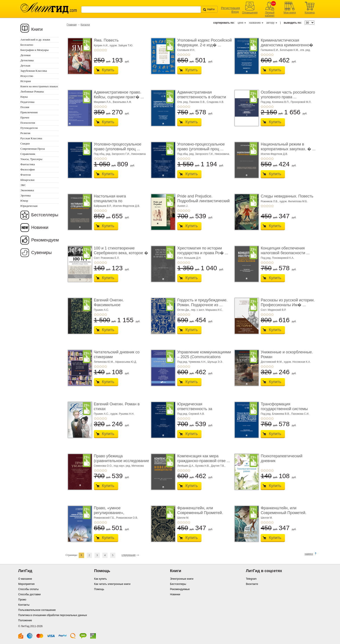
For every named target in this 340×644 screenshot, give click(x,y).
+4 (103, 50)
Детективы (27, 60)
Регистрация (230, 8)
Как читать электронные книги (112, 584)
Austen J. (183, 206)
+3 (100, 50)
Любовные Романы (32, 91)
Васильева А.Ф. (122, 102)
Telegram (251, 579)
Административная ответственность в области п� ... (202, 97)
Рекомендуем (45, 240)
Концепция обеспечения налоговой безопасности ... (285, 251)
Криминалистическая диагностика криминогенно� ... (287, 45)
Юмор (24, 201)
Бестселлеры (45, 215)
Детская (25, 66)
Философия (28, 169)
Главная (72, 25)
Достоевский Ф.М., (272, 362)
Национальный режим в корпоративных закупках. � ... (288, 147)
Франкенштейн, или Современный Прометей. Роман (284, 513)
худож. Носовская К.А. (297, 362)
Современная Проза (33, 149)
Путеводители (29, 128)
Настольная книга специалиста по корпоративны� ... (111, 201)
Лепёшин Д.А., (186, 466)
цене (241, 23)
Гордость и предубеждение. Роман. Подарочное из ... (202, 303)
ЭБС (23, 185)
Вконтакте (252, 584)
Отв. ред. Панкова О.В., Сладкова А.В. (201, 102)
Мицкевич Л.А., (103, 102)
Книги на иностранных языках (39, 86)
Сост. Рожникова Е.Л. (107, 258)
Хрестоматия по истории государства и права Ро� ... (203, 251)
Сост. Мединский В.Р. (273, 310)
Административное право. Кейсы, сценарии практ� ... (119, 95)
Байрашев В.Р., (103, 206)
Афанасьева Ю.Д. (126, 362)
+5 (106, 50)
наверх (309, 554)
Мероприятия (26, 584)
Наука (24, 97)
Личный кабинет (270, 14)
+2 (98, 50)
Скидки (25, 143)
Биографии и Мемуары (34, 50)
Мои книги (290, 13)
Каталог (85, 25)
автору (270, 23)
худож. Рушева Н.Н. (122, 414)
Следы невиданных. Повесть (287, 196)
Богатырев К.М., (290, 50)
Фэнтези (26, 175)
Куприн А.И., (102, 45)
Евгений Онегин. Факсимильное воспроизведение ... (112, 305)
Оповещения (250, 13)
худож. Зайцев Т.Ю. (121, 45)
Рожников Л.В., (270, 201)
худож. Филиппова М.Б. (294, 201)
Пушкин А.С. (101, 310)
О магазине (25, 579)
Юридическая (29, 206)
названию (255, 23)
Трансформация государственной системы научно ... (284, 409)
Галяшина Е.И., (270, 50)
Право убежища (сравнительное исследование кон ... (122, 461)
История (26, 81)
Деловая (25, 55)
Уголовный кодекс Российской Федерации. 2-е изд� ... (204, 43)
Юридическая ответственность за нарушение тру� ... (195, 409)
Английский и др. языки (35, 40)
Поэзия (25, 107)
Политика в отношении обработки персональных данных (53, 615)
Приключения (29, 112)
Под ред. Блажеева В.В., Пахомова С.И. (285, 414)
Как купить (101, 579)
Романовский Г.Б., (105, 518)
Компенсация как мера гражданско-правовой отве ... (204, 458)
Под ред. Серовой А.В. (191, 414)
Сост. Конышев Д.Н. (189, 258)
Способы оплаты (28, 589)
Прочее (25, 117)
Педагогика (27, 102)
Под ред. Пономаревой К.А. (277, 258)
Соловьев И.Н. (186, 50)
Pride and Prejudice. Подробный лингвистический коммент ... (203, 201)
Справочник (28, 154)
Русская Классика (31, 138)
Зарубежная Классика (34, 71)
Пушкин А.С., (102, 414)
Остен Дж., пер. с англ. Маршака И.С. (200, 310)
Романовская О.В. (127, 518)
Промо (22, 600)
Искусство (27, 76)
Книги (37, 29)
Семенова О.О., (104, 466)
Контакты (24, 605)
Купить (108, 70)
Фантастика (28, 164)
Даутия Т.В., (218, 466)
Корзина (310, 13)
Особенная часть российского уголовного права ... (288, 95)
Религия (25, 133)
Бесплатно (27, 45)
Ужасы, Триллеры (31, 159)
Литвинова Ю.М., (105, 362)
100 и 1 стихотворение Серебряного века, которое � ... (121, 253)
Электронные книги (182, 579)
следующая (128, 555)
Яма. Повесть (106, 40)
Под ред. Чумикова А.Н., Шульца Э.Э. (200, 362)
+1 (95, 50)
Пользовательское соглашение (37, 610)
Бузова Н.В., (203, 466)
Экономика (27, 190)
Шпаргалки (27, 180)
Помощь (99, 589)
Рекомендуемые (180, 589)
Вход (235, 12)
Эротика (25, 195)
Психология (28, 123)
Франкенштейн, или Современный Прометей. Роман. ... (200, 513)
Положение (25, 620)
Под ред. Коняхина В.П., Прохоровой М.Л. (286, 102)
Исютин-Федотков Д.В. (274, 154)
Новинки (40, 227)
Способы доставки (29, 594)
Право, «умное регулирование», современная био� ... (114, 513)
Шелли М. (183, 518)
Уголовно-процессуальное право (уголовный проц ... (118, 147)
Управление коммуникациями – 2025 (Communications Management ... (204, 357)
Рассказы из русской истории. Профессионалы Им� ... (288, 303)
